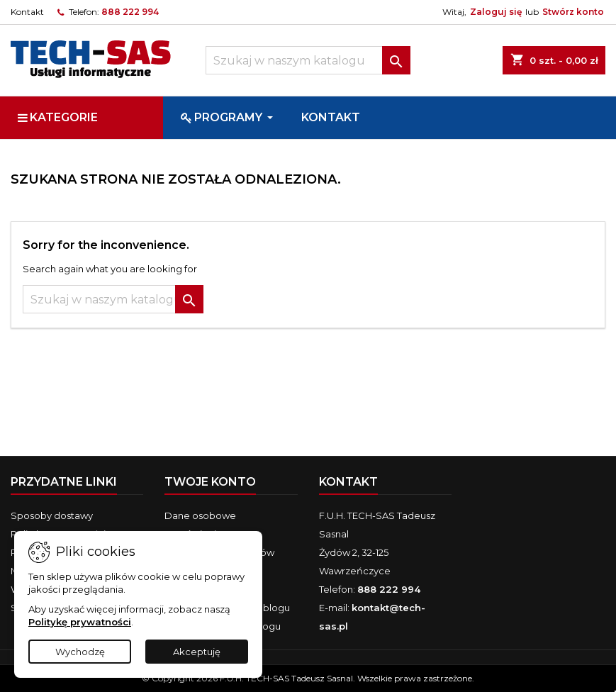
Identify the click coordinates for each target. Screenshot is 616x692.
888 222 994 (130, 12)
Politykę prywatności (80, 622)
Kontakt (27, 12)
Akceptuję (197, 652)
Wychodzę (80, 652)
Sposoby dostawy (52, 515)
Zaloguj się (496, 12)
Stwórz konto (573, 12)
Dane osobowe (200, 515)
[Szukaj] (308, 60)
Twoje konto (210, 482)
